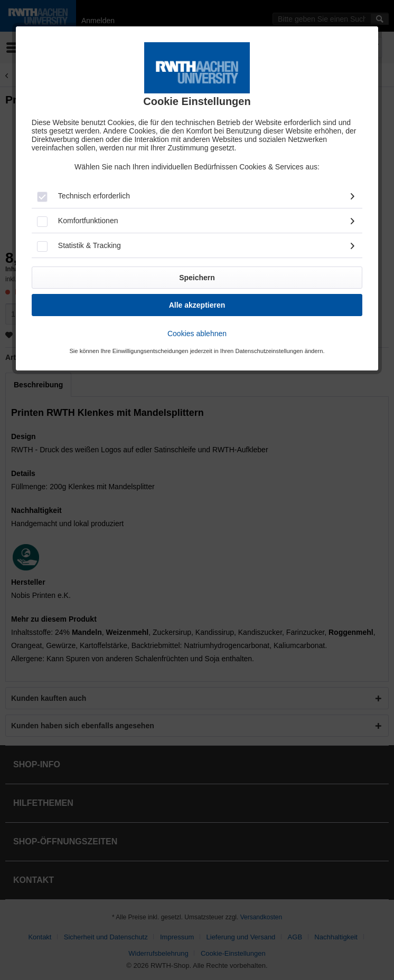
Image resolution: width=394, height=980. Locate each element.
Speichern (197, 278)
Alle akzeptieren (197, 305)
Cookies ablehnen (197, 334)
